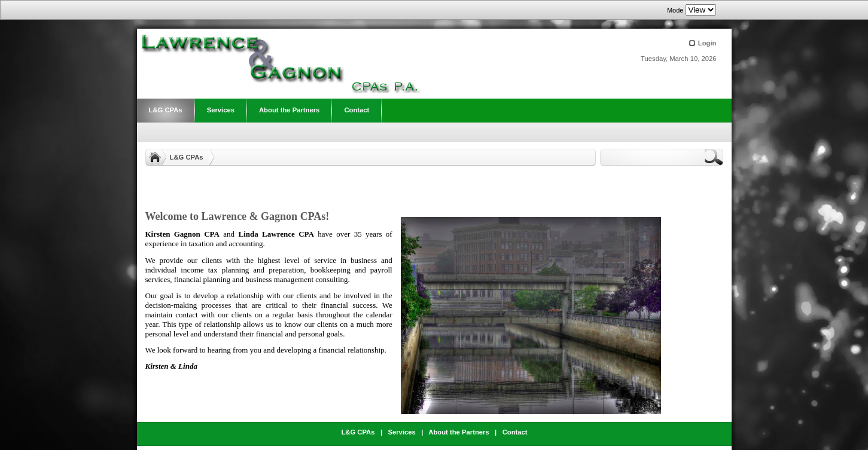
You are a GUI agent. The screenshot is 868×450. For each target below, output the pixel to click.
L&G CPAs (187, 157)
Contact (515, 432)
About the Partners (459, 432)
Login (707, 43)
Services (401, 432)
